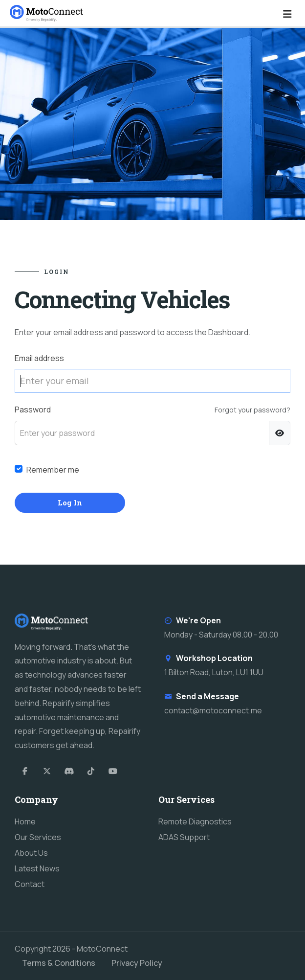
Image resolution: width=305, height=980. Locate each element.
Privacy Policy (137, 963)
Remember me (53, 470)
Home (25, 821)
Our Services (38, 837)
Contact (30, 884)
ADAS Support (184, 837)
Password (33, 410)
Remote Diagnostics (195, 821)
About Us (31, 853)
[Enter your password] (142, 433)
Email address (39, 358)
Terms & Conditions (59, 963)
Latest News (37, 868)
